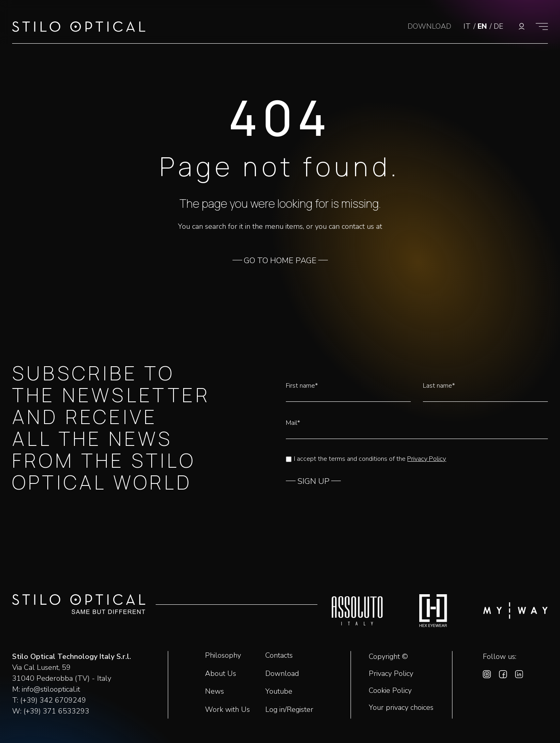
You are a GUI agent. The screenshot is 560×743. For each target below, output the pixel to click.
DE (499, 26)
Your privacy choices (401, 708)
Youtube (279, 691)
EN (483, 26)
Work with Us (227, 709)
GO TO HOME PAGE (280, 261)
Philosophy (223, 655)
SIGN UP (313, 481)
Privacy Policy (427, 459)
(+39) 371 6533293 (56, 711)
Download (282, 673)
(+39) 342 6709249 (53, 700)
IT (468, 26)
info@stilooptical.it (51, 689)
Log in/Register (289, 709)
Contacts (279, 655)
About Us (221, 673)
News (214, 691)
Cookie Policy (390, 691)
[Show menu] (542, 26)
